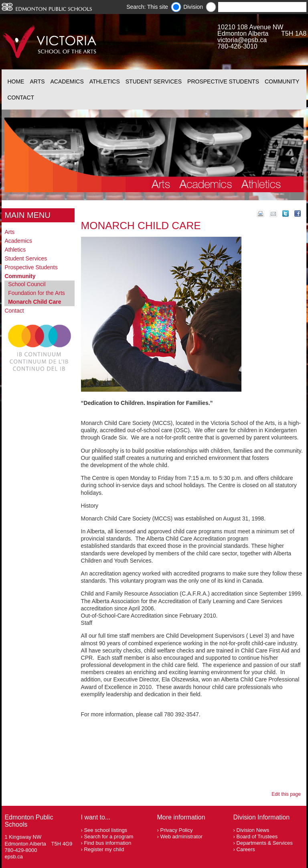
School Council (27, 284)
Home (16, 81)
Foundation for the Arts (36, 293)
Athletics (105, 81)
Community (282, 81)
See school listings (105, 830)
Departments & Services (265, 843)
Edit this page (287, 794)
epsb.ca (14, 857)
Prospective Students (223, 81)
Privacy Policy (176, 830)
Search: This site (147, 7)
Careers (246, 849)
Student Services (154, 81)
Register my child (104, 849)
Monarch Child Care (34, 302)
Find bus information (107, 843)
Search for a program (108, 836)
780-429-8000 (21, 850)
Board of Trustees (257, 836)
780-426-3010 (237, 46)
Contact (21, 98)
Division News (253, 830)
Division (193, 7)
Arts (37, 81)
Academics (67, 81)
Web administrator (181, 836)
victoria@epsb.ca (242, 40)
